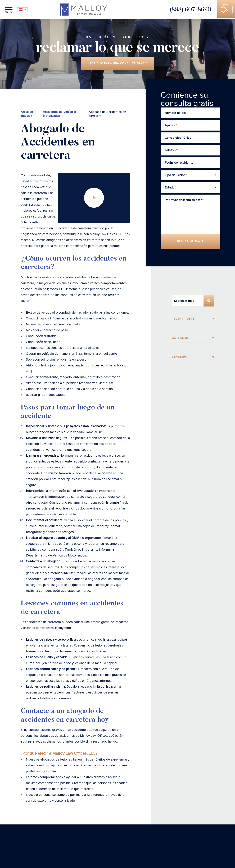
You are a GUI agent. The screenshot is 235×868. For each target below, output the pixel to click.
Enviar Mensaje (190, 243)
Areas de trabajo (27, 115)
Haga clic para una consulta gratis (117, 64)
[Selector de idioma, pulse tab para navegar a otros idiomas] (26, 10)
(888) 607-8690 (186, 11)
